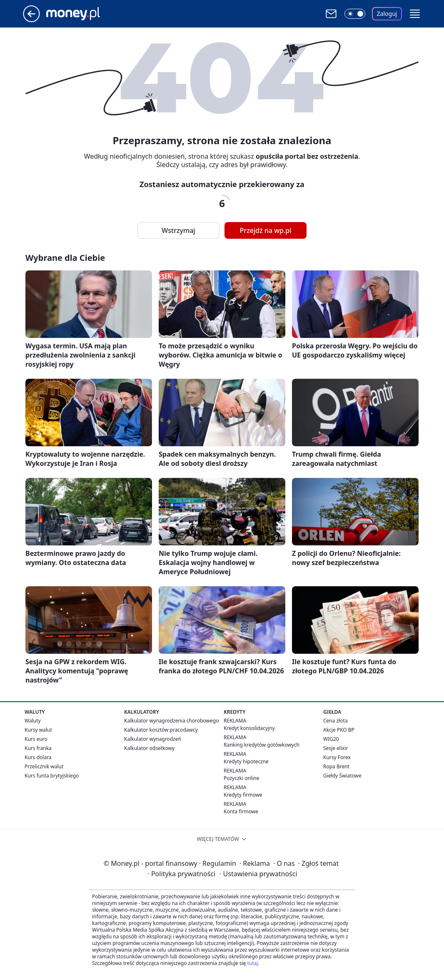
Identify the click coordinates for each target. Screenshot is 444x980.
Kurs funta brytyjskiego (52, 776)
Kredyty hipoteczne (246, 761)
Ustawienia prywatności (258, 874)
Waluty (33, 721)
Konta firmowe (241, 811)
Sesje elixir (335, 748)
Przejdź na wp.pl (265, 230)
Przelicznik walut (44, 766)
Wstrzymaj (178, 230)
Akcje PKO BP (339, 730)
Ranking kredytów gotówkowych (262, 745)
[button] (415, 14)
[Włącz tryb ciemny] (355, 14)
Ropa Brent (336, 766)
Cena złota (335, 721)
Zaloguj (387, 14)
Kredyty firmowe (243, 795)
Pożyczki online (241, 778)
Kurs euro (36, 739)
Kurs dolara (38, 757)
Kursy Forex (337, 757)
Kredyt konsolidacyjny (249, 728)
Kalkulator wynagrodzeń (153, 739)
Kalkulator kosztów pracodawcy (161, 730)
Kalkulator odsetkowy (149, 748)
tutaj (252, 963)
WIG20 (331, 739)
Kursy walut (38, 730)
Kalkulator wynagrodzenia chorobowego (171, 721)
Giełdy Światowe (342, 776)
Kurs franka (38, 748)
